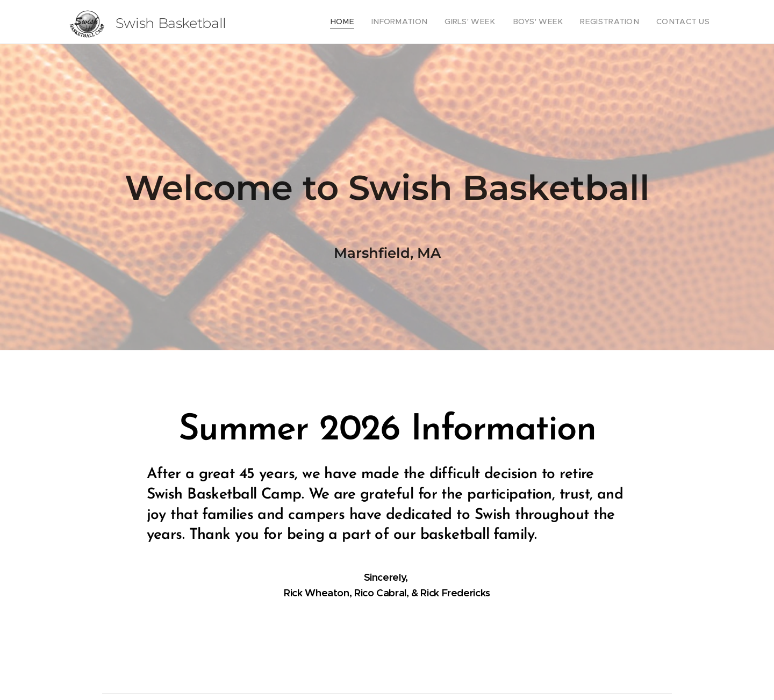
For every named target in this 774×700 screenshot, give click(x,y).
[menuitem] (370, 22)
